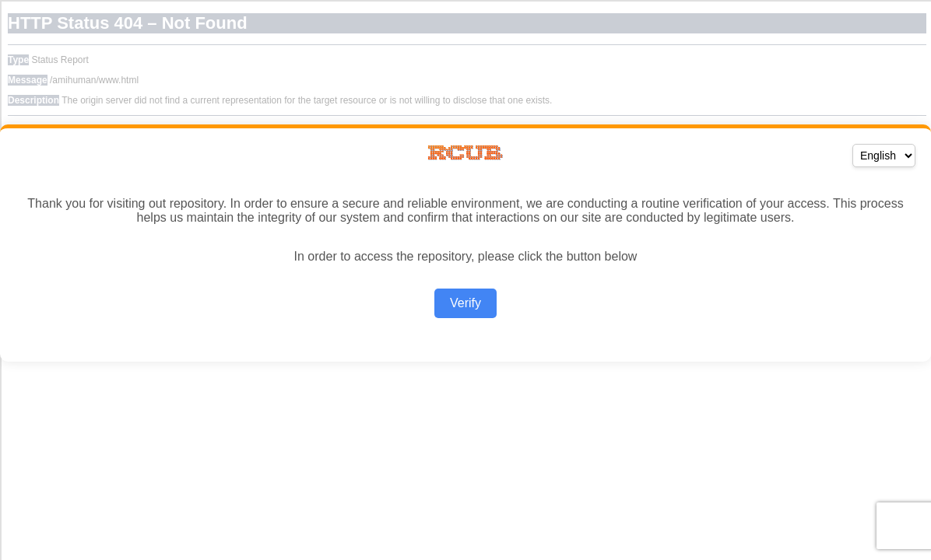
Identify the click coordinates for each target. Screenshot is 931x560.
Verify (465, 303)
